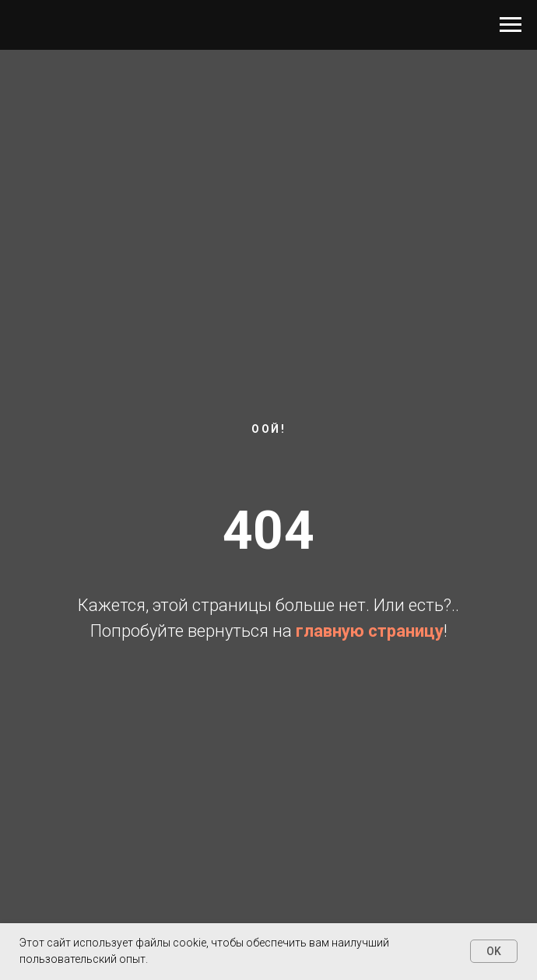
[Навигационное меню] (511, 25)
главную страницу (370, 631)
